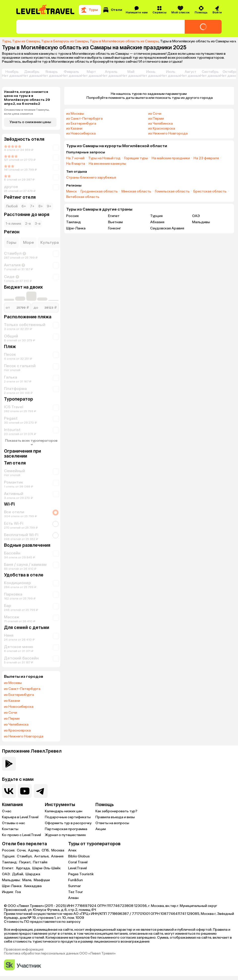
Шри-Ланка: (12, 886)
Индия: (8, 892)
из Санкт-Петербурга (22, 689)
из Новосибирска (19, 707)
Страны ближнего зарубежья (91, 178)
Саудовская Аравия (167, 228)
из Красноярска (17, 731)
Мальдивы (201, 222)
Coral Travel (78, 862)
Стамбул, (25, 856)
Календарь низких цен (64, 811)
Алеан (73, 898)
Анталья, (42, 856)
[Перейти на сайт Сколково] (23, 965)
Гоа (18, 892)
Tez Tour (75, 892)
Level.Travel (77, 868)
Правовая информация (24, 950)
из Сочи (11, 713)
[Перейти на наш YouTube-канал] (25, 791)
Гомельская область (172, 191)
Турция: (9, 856)
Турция (156, 216)
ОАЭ (196, 216)
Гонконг (115, 228)
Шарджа (33, 874)
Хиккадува (33, 886)
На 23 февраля (206, 158)
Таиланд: (10, 862)
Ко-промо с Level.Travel (21, 835)
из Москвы (13, 683)
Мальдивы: (12, 880)
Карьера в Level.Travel (20, 817)
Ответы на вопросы (112, 823)
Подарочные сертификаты (68, 817)
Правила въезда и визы (115, 817)
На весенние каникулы (107, 164)
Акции (101, 829)
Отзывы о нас (14, 823)
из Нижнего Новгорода (24, 736)
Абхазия (157, 222)
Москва (58, 850)
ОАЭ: (7, 874)
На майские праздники (171, 158)
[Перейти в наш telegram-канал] (41, 791)
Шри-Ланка (76, 228)
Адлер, (34, 850)
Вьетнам (115, 222)
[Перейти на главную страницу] (46, 10)
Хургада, (24, 868)
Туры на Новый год (104, 158)
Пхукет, (26, 862)
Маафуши (42, 880)
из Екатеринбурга (19, 695)
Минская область (136, 191)
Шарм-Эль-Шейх (46, 868)
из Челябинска (16, 725)
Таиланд (74, 222)
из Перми (12, 719)
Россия (72, 216)
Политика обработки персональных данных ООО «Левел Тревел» (60, 953)
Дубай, (18, 874)
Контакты (10, 829)
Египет (114, 216)
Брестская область (210, 191)
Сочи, (22, 850)
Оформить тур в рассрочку (68, 823)
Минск (72, 191)
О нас (7, 811)
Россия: (9, 850)
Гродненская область (99, 191)
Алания (57, 856)
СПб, (46, 850)
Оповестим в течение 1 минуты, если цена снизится (27, 112)
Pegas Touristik (81, 874)
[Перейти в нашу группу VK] (9, 791)
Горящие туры (136, 158)
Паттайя (40, 862)
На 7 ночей (75, 158)
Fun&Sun (75, 880)
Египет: (8, 868)
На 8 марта (76, 164)
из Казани (12, 701)
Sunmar (74, 886)
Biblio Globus (79, 856)
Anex (72, 850)
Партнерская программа (66, 829)
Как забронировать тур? (116, 811)
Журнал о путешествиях (65, 835)
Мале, (28, 880)
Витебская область (83, 197)
